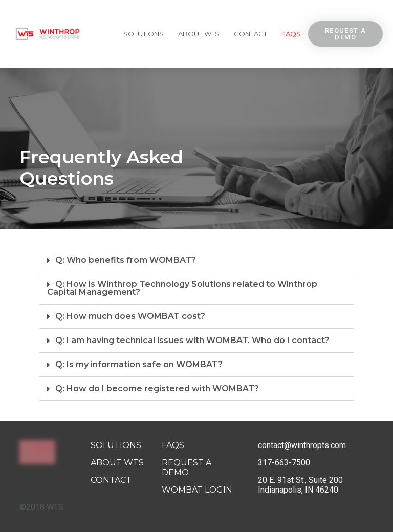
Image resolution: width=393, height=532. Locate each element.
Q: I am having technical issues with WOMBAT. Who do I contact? (192, 340)
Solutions (144, 34)
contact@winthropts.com (302, 445)
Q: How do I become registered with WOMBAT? (157, 388)
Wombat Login (197, 490)
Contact (250, 34)
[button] (345, 34)
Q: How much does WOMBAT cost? (130, 316)
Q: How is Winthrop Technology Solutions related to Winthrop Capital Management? (182, 288)
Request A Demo (187, 467)
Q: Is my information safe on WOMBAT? (139, 364)
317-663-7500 (284, 463)
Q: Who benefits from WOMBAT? (126, 260)
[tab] (196, 260)
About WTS (199, 34)
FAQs (291, 34)
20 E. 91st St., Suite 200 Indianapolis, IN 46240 (300, 485)
